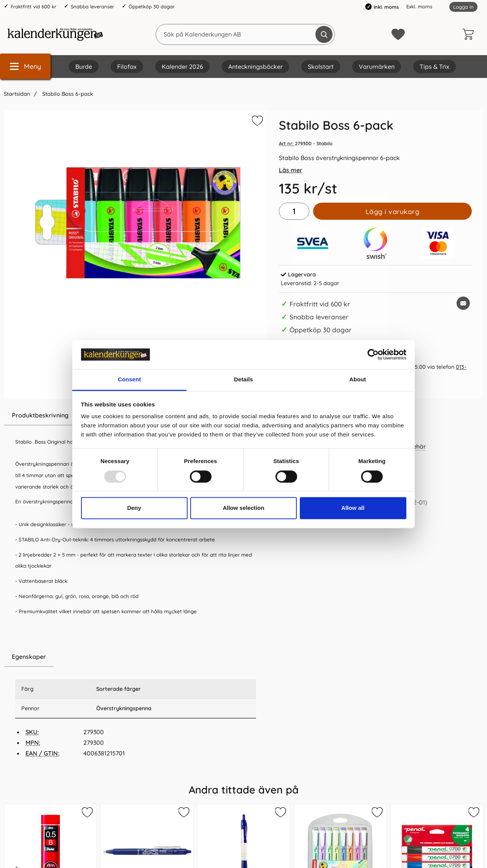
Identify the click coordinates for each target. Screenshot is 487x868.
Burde (84, 67)
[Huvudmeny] (25, 66)
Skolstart (321, 67)
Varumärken (377, 67)
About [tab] (358, 380)
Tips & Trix (434, 67)
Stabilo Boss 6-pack (67, 94)
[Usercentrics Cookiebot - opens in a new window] (373, 354)
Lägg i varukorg (393, 211)
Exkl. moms (419, 6)
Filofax (127, 67)
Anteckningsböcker (255, 67)
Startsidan (17, 94)
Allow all (353, 508)
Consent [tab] (130, 380)
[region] (136, 657)
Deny (134, 508)
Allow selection (243, 508)
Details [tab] (243, 380)
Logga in (463, 7)
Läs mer (291, 170)
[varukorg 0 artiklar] (470, 34)
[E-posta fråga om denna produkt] (463, 303)
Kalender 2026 (182, 67)
